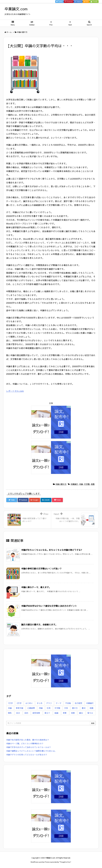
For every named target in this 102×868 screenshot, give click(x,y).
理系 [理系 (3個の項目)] (10, 713)
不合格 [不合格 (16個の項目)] (68, 703)
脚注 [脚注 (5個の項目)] (81, 713)
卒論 (81, 484)
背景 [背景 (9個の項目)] (73, 713)
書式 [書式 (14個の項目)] (84, 708)
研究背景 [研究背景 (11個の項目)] (36, 713)
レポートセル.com (15, 391)
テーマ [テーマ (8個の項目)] (59, 703)
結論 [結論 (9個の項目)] (56, 713)
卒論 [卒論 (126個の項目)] (10, 708)
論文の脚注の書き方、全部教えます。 (39, 624)
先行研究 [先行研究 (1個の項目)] (78, 703)
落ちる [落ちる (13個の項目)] (90, 713)
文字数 (87, 484)
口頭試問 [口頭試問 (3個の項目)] (31, 708)
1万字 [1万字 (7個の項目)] (10, 703)
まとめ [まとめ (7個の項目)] (40, 703)
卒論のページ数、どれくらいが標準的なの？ (25, 743)
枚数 (93, 484)
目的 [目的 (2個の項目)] (26, 713)
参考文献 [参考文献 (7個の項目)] (20, 708)
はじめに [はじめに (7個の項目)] (29, 703)
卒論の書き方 (61, 484)
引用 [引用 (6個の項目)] (49, 708)
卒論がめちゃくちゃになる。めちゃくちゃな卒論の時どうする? (52, 550)
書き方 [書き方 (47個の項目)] (75, 708)
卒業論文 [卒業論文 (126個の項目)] (90, 703)
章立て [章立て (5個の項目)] (47, 713)
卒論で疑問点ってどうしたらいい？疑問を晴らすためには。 (31, 751)
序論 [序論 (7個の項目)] (41, 708)
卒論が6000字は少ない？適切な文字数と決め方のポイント (49, 606)
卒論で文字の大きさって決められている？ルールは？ (29, 747)
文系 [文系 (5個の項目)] (66, 708)
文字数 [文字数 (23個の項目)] (57, 708)
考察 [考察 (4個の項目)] (65, 713)
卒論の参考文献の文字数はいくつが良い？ (41, 569)
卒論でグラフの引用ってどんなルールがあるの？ (27, 755)
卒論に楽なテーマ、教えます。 (36, 587)
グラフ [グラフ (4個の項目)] (49, 703)
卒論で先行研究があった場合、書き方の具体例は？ (28, 740)
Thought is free (65, 862)
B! (78, 2)
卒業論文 (74, 484)
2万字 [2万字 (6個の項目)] (19, 703)
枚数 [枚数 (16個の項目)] (92, 708)
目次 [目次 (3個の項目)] (18, 713)
